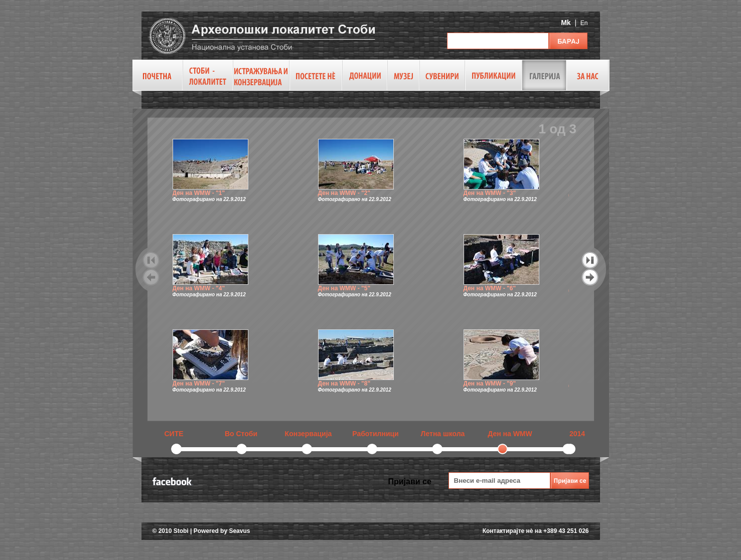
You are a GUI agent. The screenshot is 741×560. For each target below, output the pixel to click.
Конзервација (309, 434)
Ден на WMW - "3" (490, 193)
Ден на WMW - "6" (490, 288)
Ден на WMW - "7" (199, 384)
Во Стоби (241, 434)
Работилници (375, 434)
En (584, 23)
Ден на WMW (510, 434)
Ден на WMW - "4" (199, 288)
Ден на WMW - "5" (344, 288)
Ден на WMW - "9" (490, 384)
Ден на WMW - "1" (199, 193)
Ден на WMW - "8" (344, 384)
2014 (577, 434)
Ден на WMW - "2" (344, 193)
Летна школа (443, 434)
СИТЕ (174, 434)
